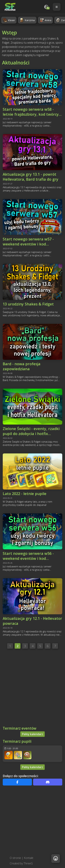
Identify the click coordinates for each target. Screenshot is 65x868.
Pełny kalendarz (32, 734)
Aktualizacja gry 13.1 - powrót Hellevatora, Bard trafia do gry (31, 177)
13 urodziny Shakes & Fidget (28, 304)
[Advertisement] (32, 688)
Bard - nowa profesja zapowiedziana (22, 366)
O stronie (15, 858)
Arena (45, 20)
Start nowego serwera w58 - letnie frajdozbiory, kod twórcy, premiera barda (31, 112)
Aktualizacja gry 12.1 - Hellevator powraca (32, 621)
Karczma (27, 20)
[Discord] (48, 782)
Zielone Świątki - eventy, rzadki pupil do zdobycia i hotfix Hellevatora (31, 431)
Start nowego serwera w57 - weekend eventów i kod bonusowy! (28, 241)
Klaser (9, 20)
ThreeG (28, 863)
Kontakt (29, 858)
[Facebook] (17, 782)
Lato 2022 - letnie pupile (25, 494)
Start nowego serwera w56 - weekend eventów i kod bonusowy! (28, 556)
